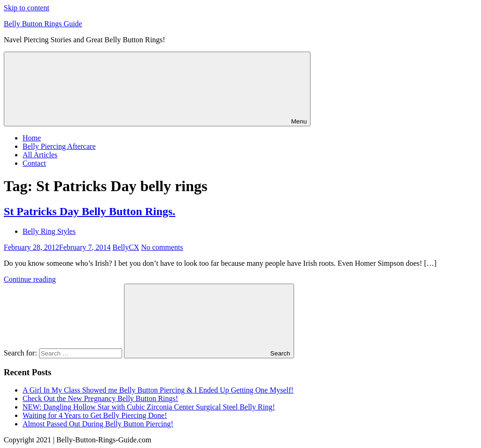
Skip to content (27, 8)
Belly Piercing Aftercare (59, 146)
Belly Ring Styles (49, 231)
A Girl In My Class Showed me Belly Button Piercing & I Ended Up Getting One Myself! (158, 390)
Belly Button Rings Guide (43, 24)
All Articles (40, 155)
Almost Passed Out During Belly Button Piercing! (98, 424)
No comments (162, 247)
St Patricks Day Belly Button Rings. (89, 211)
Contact (34, 163)
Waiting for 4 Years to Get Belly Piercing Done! (95, 415)
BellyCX (126, 247)
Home (32, 138)
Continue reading (30, 279)
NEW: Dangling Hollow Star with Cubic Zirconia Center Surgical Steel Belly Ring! (149, 407)
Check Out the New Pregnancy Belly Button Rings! (100, 398)
